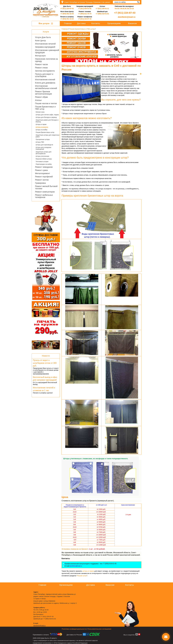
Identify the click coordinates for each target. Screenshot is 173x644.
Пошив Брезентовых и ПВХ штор (45, 108)
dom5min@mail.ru (127, 17)
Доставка (81, 23)
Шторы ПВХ (40, 142)
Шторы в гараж (41, 124)
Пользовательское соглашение (99, 629)
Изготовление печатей (45, 44)
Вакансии (132, 23)
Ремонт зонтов (42, 180)
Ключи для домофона (45, 83)
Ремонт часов (41, 64)
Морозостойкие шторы (44, 159)
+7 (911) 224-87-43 (67, 9)
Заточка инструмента (45, 71)
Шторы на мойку (42, 130)
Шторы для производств (44, 145)
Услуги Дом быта (43, 37)
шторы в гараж (89, 571)
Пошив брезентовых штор (45, 132)
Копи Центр (40, 41)
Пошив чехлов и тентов (46, 103)
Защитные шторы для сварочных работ (48, 136)
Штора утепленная (42, 156)
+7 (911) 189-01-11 (102, 9)
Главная (68, 23)
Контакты (96, 23)
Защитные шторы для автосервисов (43, 153)
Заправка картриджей (45, 47)
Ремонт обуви (41, 97)
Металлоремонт (42, 173)
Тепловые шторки (42, 161)
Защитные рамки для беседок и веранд (47, 121)
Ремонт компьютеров (45, 192)
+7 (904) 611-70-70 (85, 14)
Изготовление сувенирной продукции (47, 51)
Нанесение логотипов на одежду (46, 60)
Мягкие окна (40, 112)
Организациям (114, 23)
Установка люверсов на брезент (75, 549)
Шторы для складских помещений (43, 148)
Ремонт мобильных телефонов (44, 196)
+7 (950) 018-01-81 (102, 14)
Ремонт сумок (41, 170)
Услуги (46, 32)
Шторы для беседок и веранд (46, 117)
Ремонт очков (41, 68)
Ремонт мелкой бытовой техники (46, 187)
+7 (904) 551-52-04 (67, 14)
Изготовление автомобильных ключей (46, 87)
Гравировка (40, 183)
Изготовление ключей (45, 80)
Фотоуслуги (40, 56)
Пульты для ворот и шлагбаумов (44, 75)
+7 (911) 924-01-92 (85, 9)
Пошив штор (82, 576)
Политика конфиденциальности (74, 629)
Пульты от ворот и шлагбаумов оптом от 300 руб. (45, 363)
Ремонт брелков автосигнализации (43, 93)
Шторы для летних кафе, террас (47, 115)
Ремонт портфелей (44, 177)
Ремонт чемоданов (44, 167)
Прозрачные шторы (43, 139)
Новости (46, 356)
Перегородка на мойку (44, 164)
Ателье (38, 100)
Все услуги (46, 23)
